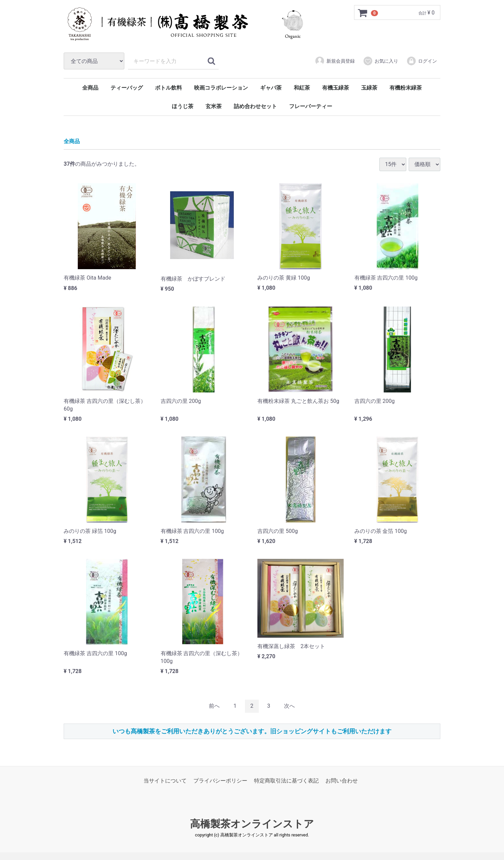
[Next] (289, 706)
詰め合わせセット (255, 106)
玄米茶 (214, 106)
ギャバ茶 (271, 88)
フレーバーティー (311, 106)
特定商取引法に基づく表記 (286, 781)
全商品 (90, 88)
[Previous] (214, 706)
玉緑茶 (369, 88)
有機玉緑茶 (336, 88)
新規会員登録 (335, 61)
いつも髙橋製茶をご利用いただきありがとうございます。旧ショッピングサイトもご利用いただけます (252, 731)
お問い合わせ (342, 781)
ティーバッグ (127, 88)
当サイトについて (165, 781)
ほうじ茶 (183, 106)
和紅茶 (302, 88)
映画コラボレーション (221, 88)
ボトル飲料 (168, 88)
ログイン (422, 61)
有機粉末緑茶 (406, 88)
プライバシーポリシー (220, 781)
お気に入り (381, 61)
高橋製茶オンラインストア (252, 824)
